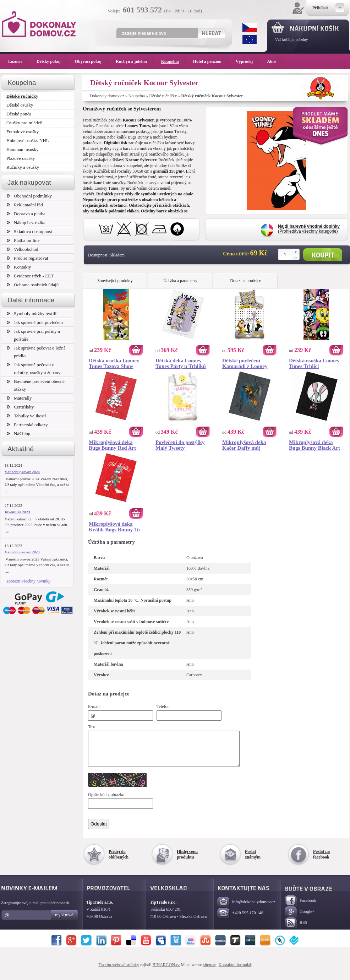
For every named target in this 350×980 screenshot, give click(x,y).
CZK (250, 28)
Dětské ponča (19, 114)
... (7, 490)
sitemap (210, 971)
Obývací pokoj (92, 61)
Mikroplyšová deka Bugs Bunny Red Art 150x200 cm (112, 445)
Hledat (211, 33)
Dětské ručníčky (163, 96)
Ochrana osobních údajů (33, 285)
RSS (296, 929)
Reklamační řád (25, 205)
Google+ (300, 918)
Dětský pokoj (52, 61)
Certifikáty (20, 407)
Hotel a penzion (211, 61)
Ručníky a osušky (23, 167)
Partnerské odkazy (27, 425)
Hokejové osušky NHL (28, 140)
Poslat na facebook (321, 861)
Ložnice (19, 61)
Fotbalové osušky (23, 132)
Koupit (323, 255)
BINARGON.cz (166, 971)
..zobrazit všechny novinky (28, 581)
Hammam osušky (23, 149)
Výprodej (248, 61)
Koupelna (137, 96)
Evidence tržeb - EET (30, 276)
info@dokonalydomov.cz (246, 909)
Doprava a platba (26, 214)
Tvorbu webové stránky (119, 971)
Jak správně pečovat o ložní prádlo (36, 352)
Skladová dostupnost (29, 231)
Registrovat (65, 921)
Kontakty (19, 267)
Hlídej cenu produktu (187, 861)
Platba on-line (23, 240)
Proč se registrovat (28, 258)
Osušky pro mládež (24, 123)
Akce (273, 61)
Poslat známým (253, 861)
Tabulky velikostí (26, 416)
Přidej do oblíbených (119, 861)
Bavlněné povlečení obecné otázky (36, 385)
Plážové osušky (21, 158)
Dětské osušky (20, 105)
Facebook (300, 907)
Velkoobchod (23, 249)
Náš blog (19, 434)
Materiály (19, 398)
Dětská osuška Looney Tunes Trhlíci (314, 363)
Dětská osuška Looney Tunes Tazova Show (114, 363)
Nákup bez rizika (26, 223)
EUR (250, 39)
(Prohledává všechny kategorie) (309, 229)
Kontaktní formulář (235, 971)
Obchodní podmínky (29, 196)
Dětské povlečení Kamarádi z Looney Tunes (245, 363)
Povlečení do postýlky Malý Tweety (180, 445)
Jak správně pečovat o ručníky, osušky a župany (34, 369)
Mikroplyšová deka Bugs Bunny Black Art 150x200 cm (315, 445)
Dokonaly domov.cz (107, 96)
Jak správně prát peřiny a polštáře (33, 335)
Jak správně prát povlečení (35, 322)
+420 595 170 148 (240, 920)
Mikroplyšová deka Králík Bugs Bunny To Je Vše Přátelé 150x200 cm (115, 527)
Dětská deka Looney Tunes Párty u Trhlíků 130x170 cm (181, 363)
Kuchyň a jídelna (135, 61)
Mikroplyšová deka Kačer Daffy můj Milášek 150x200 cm (245, 445)
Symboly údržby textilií (32, 313)
